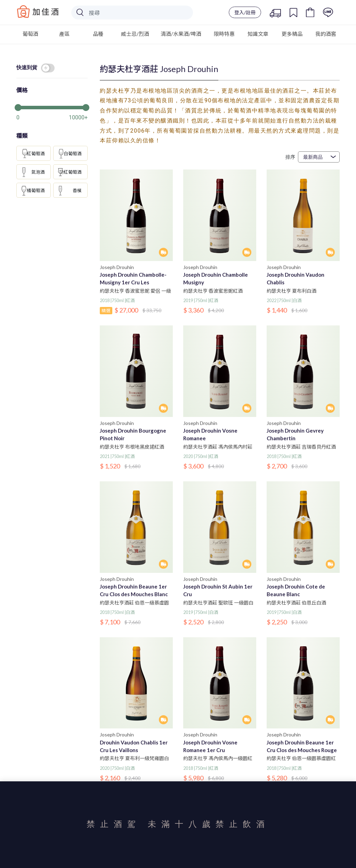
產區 (64, 34)
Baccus (38, 11)
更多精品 (292, 34)
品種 (98, 34)
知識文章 (258, 34)
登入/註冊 (245, 12)
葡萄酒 (30, 34)
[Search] (132, 13)
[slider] (52, 107)
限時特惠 (224, 34)
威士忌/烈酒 (135, 34)
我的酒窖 (326, 34)
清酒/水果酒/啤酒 (181, 34)
